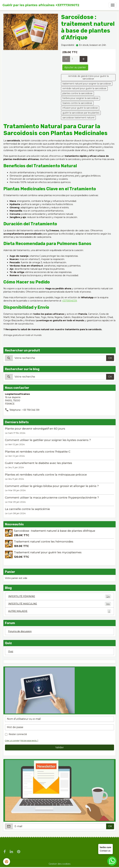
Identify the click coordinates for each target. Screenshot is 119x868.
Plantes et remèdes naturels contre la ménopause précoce (46, 474)
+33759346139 (69, 301)
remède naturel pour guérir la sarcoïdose (84, 88)
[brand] (41, 5)
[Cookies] (7, 862)
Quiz (11, 651)
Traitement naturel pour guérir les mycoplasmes (48, 552)
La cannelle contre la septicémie (27, 509)
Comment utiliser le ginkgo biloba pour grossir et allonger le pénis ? (52, 486)
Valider (60, 747)
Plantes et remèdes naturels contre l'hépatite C (38, 452)
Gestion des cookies (59, 864)
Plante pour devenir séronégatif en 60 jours (35, 429)
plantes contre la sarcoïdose (77, 93)
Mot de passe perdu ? (29, 741)
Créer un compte (12, 741)
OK (110, 358)
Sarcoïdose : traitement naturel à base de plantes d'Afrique (55, 531)
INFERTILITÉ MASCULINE (59, 604)
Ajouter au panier (75, 67)
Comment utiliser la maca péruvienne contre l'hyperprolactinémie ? (52, 497)
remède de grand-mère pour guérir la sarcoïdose (88, 77)
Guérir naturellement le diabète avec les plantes (39, 463)
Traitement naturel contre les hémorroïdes (44, 541)
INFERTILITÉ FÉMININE (59, 596)
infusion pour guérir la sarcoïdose (80, 108)
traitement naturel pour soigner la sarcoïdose (87, 84)
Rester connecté (18, 734)
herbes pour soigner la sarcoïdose (80, 98)
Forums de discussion (20, 631)
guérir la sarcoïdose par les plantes (81, 113)
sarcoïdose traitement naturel (78, 118)
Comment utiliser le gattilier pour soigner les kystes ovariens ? (48, 440)
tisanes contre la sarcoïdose (77, 103)
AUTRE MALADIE (59, 611)
